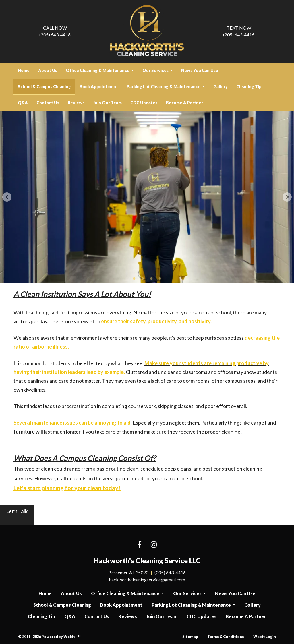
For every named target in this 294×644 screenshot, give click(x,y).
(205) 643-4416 (55, 31)
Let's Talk (17, 515)
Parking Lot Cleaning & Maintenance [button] (164, 87)
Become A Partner (184, 103)
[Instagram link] (154, 545)
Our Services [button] (156, 70)
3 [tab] (151, 278)
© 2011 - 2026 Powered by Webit (49, 636)
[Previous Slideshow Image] (7, 197)
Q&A (23, 103)
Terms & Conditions (226, 637)
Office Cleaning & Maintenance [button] (98, 70)
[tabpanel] (147, 197)
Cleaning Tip (249, 87)
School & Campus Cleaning (47, 85)
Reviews (76, 103)
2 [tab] (143, 278)
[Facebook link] (140, 545)
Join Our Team (107, 103)
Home (24, 70)
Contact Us (48, 103)
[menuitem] (24, 71)
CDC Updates (144, 103)
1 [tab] (134, 278)
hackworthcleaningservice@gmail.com (147, 580)
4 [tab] (160, 278)
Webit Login (265, 637)
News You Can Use (200, 70)
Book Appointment (99, 87)
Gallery (220, 87)
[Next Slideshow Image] (287, 197)
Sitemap (190, 637)
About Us (48, 70)
